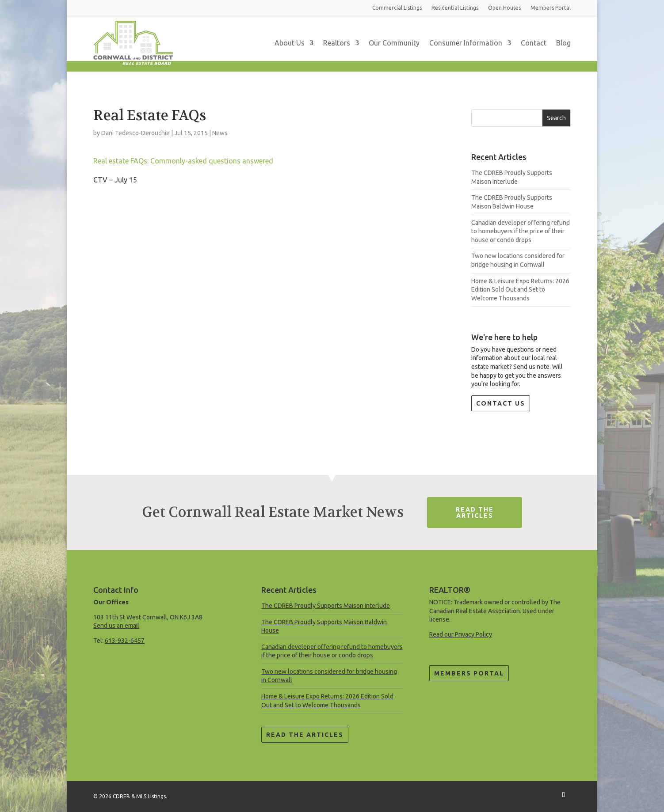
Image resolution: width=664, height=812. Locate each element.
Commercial (397, 8)
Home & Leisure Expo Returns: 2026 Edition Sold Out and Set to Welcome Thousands (520, 290)
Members (551, 8)
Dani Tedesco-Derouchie (135, 133)
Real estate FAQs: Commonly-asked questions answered (183, 161)
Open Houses (504, 8)
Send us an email (116, 626)
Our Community (394, 43)
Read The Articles (475, 512)
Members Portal (469, 673)
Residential (455, 8)
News (220, 133)
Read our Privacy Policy (461, 634)
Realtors (337, 43)
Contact (534, 43)
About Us (290, 43)
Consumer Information (466, 43)
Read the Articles (305, 735)
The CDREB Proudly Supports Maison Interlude (326, 606)
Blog (563, 43)
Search (556, 118)
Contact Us (501, 403)
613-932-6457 (125, 641)
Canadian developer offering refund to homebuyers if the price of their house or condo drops (521, 231)
